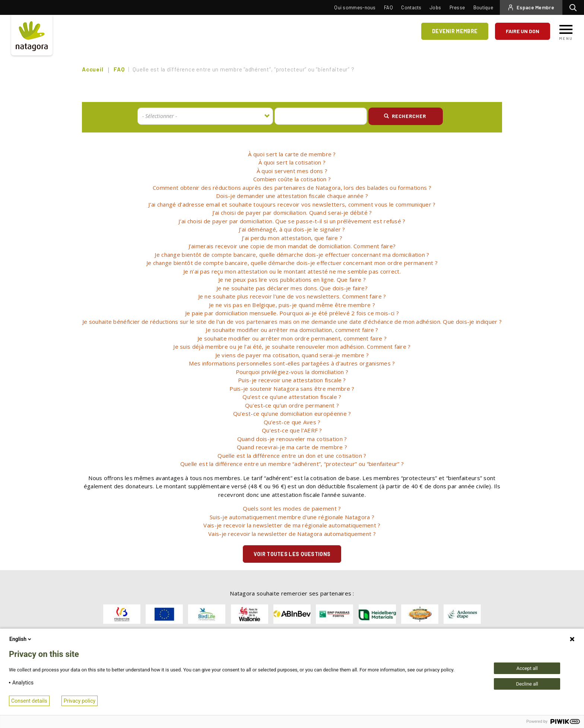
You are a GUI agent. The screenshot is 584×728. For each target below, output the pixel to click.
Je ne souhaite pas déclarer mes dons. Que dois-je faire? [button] (292, 288)
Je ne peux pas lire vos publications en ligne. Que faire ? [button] (292, 280)
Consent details (29, 701)
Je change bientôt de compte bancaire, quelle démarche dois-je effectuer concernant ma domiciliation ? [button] (292, 255)
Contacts (411, 7)
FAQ (388, 7)
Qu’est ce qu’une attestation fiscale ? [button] (292, 397)
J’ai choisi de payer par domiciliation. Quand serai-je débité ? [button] (292, 213)
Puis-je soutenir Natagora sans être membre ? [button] (292, 389)
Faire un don (523, 31)
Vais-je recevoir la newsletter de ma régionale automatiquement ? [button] (292, 525)
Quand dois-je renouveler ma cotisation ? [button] (292, 439)
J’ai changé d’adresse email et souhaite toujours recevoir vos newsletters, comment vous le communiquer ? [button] (292, 204)
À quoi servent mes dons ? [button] (292, 171)
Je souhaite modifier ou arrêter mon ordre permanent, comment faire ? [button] (292, 338)
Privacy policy (80, 701)
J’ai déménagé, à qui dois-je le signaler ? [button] (292, 229)
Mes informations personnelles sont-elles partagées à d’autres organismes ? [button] (292, 363)
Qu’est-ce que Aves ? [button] (292, 422)
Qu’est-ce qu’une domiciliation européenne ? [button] (292, 414)
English (21, 639)
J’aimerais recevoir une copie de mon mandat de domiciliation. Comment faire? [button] (292, 246)
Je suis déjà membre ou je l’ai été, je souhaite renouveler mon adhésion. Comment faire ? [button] (292, 347)
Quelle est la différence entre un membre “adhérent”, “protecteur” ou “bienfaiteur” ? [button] (292, 464)
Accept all (527, 668)
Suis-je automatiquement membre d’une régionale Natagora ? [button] (292, 517)
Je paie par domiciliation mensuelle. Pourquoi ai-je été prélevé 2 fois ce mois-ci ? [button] (292, 313)
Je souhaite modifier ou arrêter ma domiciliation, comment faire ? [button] (292, 330)
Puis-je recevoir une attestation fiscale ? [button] (292, 380)
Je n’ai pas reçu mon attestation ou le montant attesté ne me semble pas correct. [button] (292, 271)
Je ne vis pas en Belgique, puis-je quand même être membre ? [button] (292, 305)
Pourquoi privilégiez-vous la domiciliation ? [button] (292, 372)
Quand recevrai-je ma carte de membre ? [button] (292, 447)
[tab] (292, 154)
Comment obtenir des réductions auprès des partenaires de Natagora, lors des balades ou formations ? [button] (292, 188)
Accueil (93, 69)
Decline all (527, 684)
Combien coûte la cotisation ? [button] (292, 179)
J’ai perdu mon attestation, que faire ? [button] (292, 238)
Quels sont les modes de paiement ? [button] (292, 508)
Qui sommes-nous (355, 7)
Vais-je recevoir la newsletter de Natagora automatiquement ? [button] (292, 534)
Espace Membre (535, 7)
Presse (457, 7)
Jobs (435, 7)
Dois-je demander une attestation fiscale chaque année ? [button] (292, 196)
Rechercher (575, 7)
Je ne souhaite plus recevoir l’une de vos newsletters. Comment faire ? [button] (292, 296)
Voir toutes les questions (292, 554)
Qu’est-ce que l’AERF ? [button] (292, 430)
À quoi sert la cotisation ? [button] (292, 162)
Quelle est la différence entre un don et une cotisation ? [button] (292, 456)
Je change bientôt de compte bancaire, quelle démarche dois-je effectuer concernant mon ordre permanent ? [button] (292, 263)
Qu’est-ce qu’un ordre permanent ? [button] (292, 405)
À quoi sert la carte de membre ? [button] (292, 154)
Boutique (483, 7)
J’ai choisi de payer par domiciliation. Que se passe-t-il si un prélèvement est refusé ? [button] (292, 221)
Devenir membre (456, 31)
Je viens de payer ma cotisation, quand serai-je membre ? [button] (292, 355)
